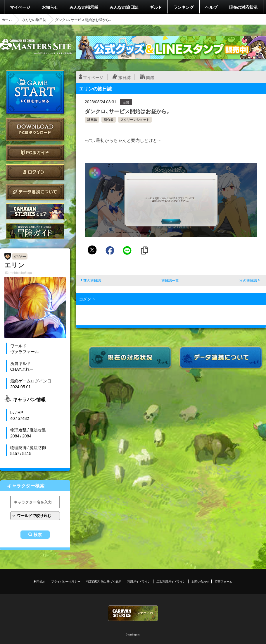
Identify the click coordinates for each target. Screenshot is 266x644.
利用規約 (39, 581)
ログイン (35, 172)
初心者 (109, 120)
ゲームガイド (35, 231)
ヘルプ (211, 7)
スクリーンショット (135, 120)
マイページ (20, 7)
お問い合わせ (200, 581)
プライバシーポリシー (66, 581)
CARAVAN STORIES (133, 613)
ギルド (156, 7)
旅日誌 (125, 77)
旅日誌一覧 (170, 280)
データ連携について (35, 192)
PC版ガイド (35, 153)
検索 (38, 535)
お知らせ (50, 7)
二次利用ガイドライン (171, 581)
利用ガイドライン (139, 581)
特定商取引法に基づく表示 (104, 581)
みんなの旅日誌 (124, 7)
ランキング (184, 7)
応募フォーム (224, 581)
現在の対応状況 (243, 7)
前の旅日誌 (92, 280)
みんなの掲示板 (84, 7)
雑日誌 (92, 120)
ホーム (7, 20)
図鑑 (150, 77)
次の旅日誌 (248, 280)
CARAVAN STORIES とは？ (35, 211)
